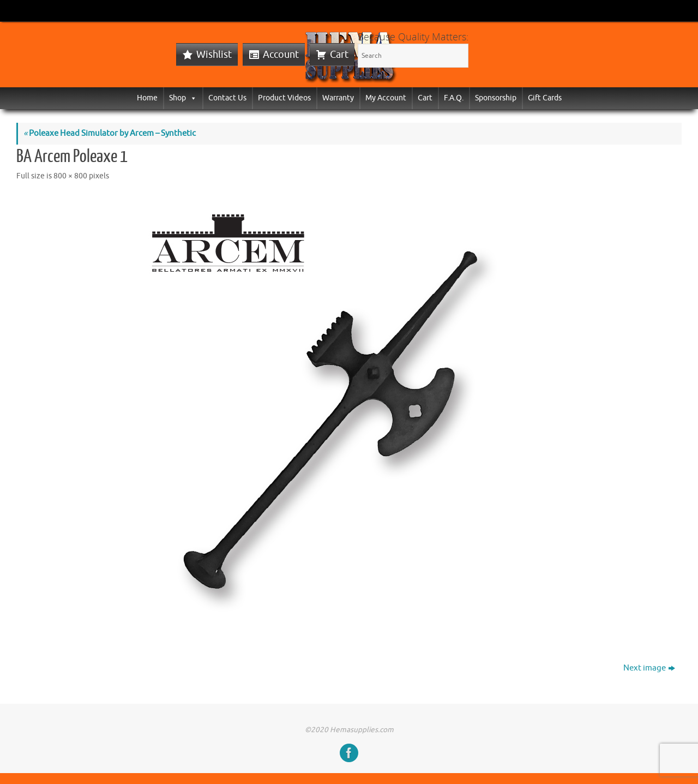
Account (281, 55)
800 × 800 (70, 176)
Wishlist (214, 55)
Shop (183, 98)
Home (147, 98)
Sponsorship (496, 98)
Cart (339, 55)
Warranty (338, 98)
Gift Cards (545, 98)
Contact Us (227, 98)
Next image (649, 668)
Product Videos (284, 98)
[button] (191, 98)
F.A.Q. (454, 98)
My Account (386, 98)
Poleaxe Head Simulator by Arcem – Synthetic (110, 133)
